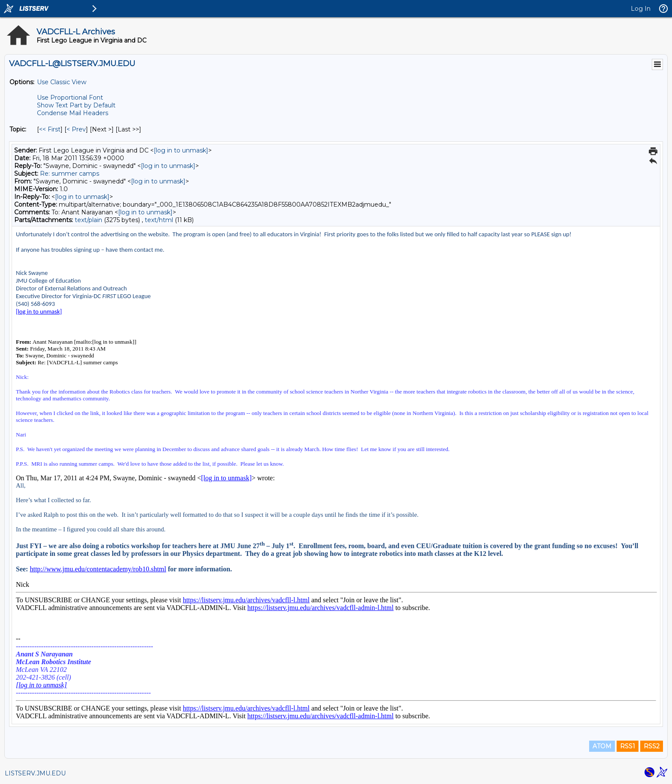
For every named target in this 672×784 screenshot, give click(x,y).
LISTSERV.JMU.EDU (35, 773)
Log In (641, 9)
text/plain (88, 220)
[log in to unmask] (181, 150)
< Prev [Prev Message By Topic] (76, 129)
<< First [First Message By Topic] (50, 129)
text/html (159, 220)
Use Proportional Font (70, 98)
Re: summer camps (70, 174)
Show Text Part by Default (76, 105)
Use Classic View (62, 82)
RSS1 (628, 746)
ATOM (602, 746)
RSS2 (652, 746)
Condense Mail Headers (73, 113)
